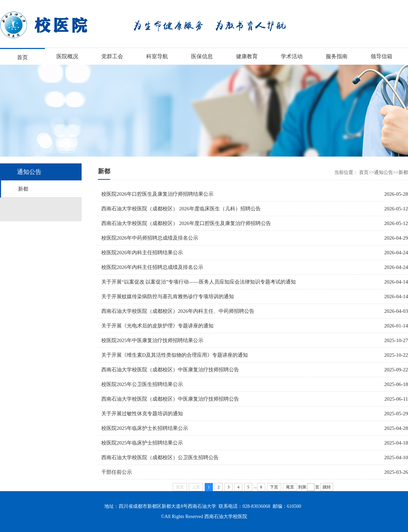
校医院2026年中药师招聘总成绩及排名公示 (151, 238)
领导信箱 (381, 56)
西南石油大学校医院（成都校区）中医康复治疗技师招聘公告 (172, 370)
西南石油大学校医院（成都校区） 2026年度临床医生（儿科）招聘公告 (183, 209)
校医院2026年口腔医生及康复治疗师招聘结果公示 (159, 194)
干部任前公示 (118, 472)
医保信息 (202, 56)
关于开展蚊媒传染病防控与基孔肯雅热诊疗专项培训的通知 (169, 296)
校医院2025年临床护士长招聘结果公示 (146, 428)
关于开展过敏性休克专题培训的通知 (144, 414)
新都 (23, 189)
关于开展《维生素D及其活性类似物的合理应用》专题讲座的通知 (176, 355)
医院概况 (67, 56)
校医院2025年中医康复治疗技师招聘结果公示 (154, 340)
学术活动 (292, 56)
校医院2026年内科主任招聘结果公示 (144, 253)
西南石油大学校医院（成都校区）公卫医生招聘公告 (162, 457)
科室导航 (157, 56)
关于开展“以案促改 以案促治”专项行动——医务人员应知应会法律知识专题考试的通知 (200, 282)
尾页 (290, 487)
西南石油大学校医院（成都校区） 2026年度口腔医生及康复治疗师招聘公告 (188, 223)
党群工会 (112, 56)
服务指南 (337, 56)
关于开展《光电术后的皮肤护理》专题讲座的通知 (159, 326)
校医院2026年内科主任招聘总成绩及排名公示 (154, 267)
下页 (274, 487)
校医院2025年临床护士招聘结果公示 (144, 443)
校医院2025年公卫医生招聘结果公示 (144, 384)
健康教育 (247, 56)
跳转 (327, 487)
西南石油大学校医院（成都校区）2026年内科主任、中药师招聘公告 (180, 311)
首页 (22, 57)
